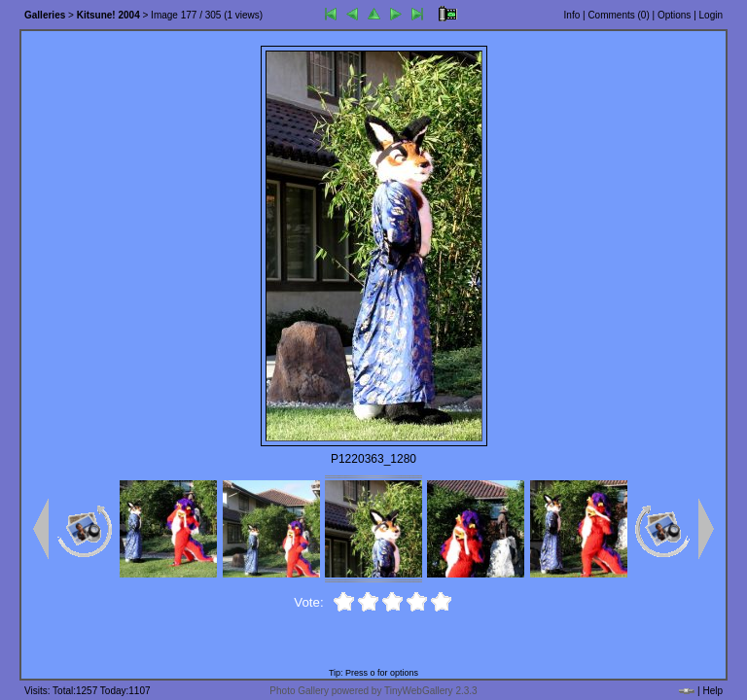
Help (712, 691)
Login (711, 15)
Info (572, 15)
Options (674, 15)
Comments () (618, 15)
